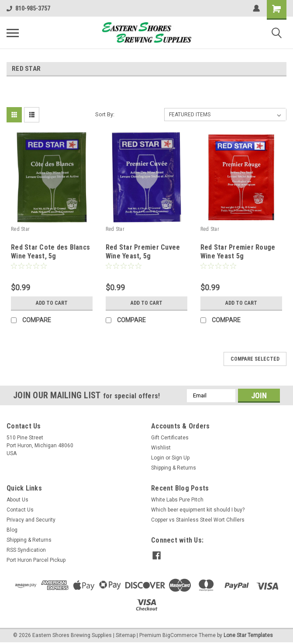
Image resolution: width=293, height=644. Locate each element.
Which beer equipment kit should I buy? (198, 510)
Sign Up (181, 458)
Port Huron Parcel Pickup (36, 560)
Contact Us (20, 510)
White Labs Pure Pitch (177, 500)
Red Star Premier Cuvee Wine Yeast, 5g (143, 252)
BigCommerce (180, 635)
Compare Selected (255, 359)
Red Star (20, 229)
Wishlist (161, 448)
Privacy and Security (31, 520)
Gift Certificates (170, 438)
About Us (17, 500)
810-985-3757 (28, 8)
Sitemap (126, 635)
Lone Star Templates (248, 635)
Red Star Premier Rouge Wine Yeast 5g (238, 252)
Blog (12, 530)
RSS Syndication (26, 550)
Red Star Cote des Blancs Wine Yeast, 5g (50, 252)
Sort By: (105, 114)
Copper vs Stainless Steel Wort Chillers (198, 520)
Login (158, 458)
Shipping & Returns (174, 468)
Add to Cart (52, 303)
